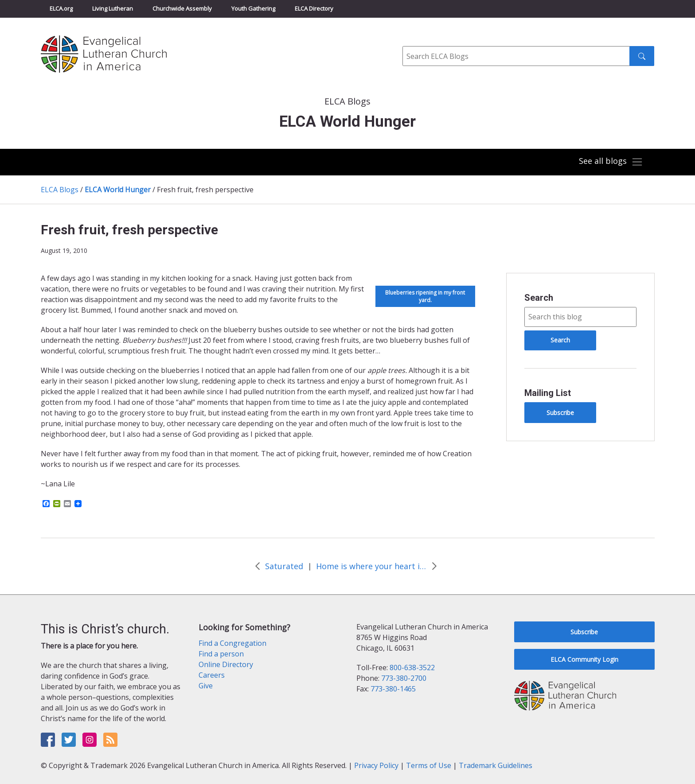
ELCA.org (61, 8)
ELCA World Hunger (118, 190)
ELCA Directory (314, 8)
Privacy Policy (376, 765)
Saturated (284, 566)
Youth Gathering (253, 8)
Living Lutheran (113, 8)
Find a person (221, 654)
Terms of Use (429, 765)
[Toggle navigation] (611, 162)
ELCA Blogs (60, 190)
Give (206, 686)
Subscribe (560, 413)
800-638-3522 (412, 668)
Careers (212, 675)
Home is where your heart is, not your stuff (371, 566)
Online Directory (226, 664)
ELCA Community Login (584, 659)
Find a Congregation (232, 643)
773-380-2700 (404, 678)
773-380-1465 (393, 689)
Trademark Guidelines (496, 765)
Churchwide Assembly (182, 8)
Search (539, 298)
